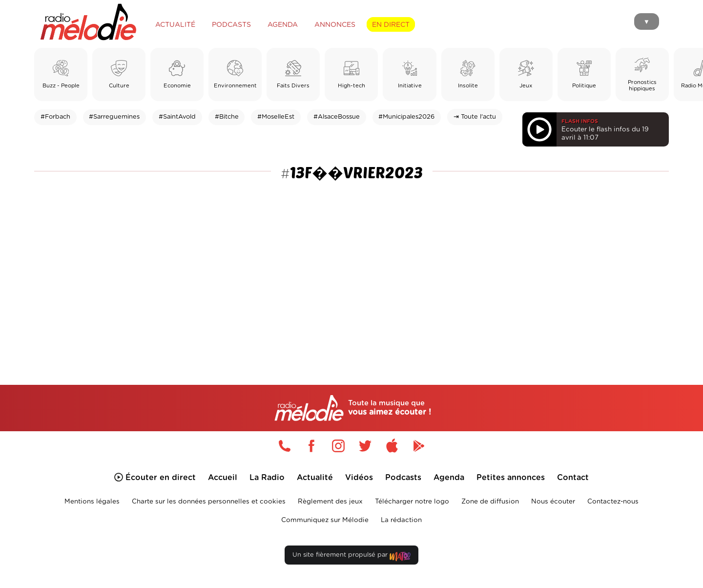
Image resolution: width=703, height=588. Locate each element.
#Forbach (55, 117)
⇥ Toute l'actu (475, 117)
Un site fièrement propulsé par (351, 557)
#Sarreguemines (114, 117)
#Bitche (227, 117)
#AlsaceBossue (337, 117)
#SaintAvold (177, 117)
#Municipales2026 (406, 117)
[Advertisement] (351, 260)
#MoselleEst (276, 117)
